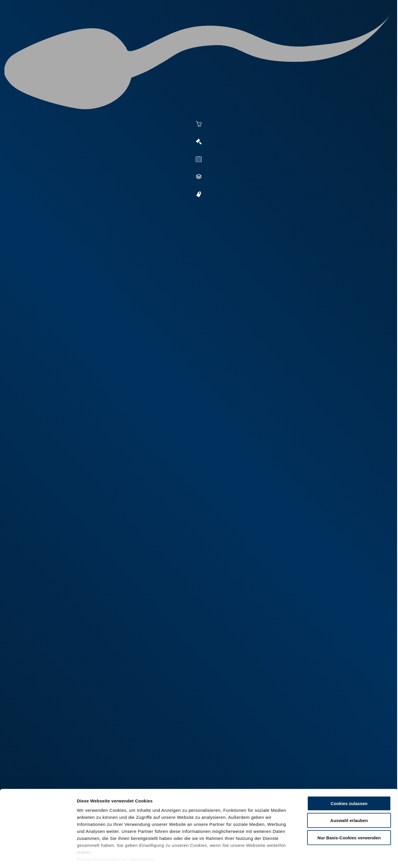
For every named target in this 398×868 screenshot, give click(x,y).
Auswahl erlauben (349, 795)
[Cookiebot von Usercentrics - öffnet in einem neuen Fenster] (38, 857)
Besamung (172, 27)
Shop (305, 27)
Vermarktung (210, 27)
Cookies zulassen (349, 778)
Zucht (242, 27)
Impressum (142, 834)
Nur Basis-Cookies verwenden (349, 812)
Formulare (333, 27)
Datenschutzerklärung (101, 834)
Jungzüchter (274, 27)
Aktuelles (139, 27)
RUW (357, 27)
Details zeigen (320, 856)
